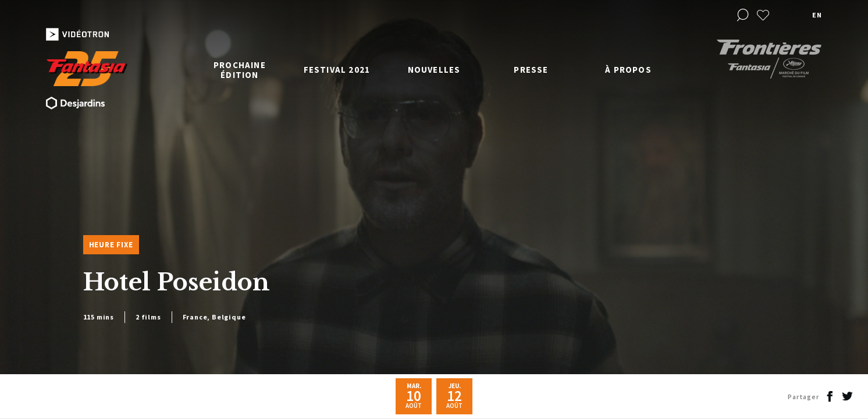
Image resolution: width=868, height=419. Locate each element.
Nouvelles (434, 70)
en (817, 15)
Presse (531, 70)
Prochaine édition (240, 70)
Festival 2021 (337, 70)
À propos (628, 70)
